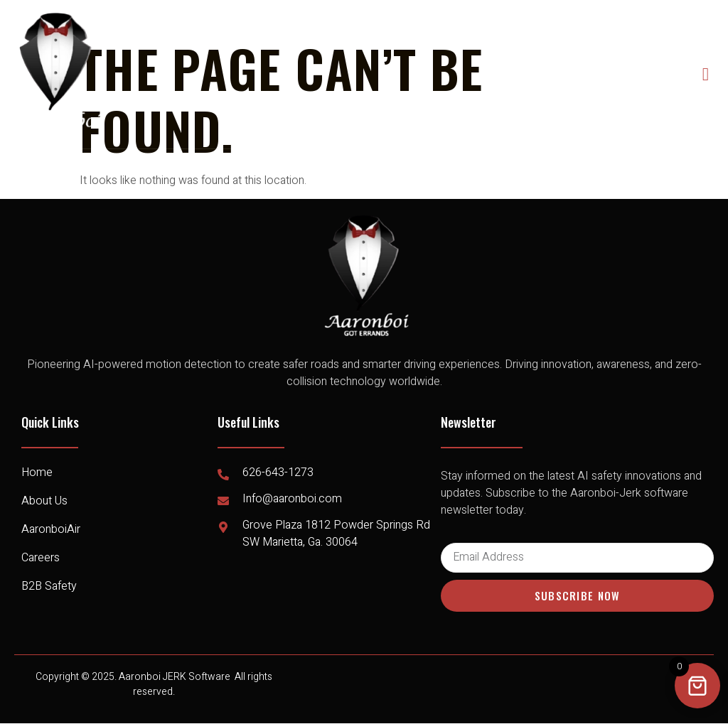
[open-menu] (706, 74)
